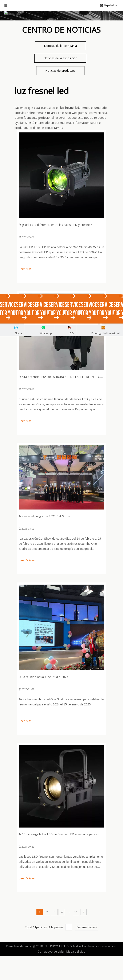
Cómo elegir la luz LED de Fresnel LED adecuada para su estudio (66, 869)
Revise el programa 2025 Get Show (46, 551)
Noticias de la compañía (60, 80)
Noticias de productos (60, 105)
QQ (72, 333)
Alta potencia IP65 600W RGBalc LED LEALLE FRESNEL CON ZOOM (68, 412)
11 (76, 947)
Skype (18, 333)
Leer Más (27, 456)
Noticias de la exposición (60, 93)
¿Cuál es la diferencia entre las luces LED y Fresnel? (57, 259)
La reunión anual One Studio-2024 (45, 712)
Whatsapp (46, 333)
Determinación (87, 962)
